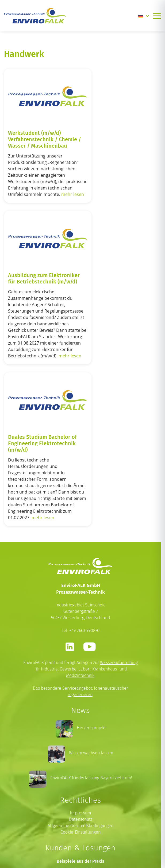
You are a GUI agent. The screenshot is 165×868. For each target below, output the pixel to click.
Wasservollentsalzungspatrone (80, 801)
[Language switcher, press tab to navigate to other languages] (144, 16)
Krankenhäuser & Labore (81, 755)
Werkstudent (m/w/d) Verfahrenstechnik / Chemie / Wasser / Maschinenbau (34, 140)
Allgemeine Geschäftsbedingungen (80, 711)
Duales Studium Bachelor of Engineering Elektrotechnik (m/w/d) (39, 322)
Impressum (80, 698)
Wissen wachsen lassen (91, 638)
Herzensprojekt (91, 613)
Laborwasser (80, 807)
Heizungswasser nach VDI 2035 (81, 788)
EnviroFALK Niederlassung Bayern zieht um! (91, 663)
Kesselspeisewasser (80, 781)
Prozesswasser (81, 775)
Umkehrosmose (81, 794)
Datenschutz (81, 705)
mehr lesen (37, 211)
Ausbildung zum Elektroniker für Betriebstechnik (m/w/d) (117, 137)
